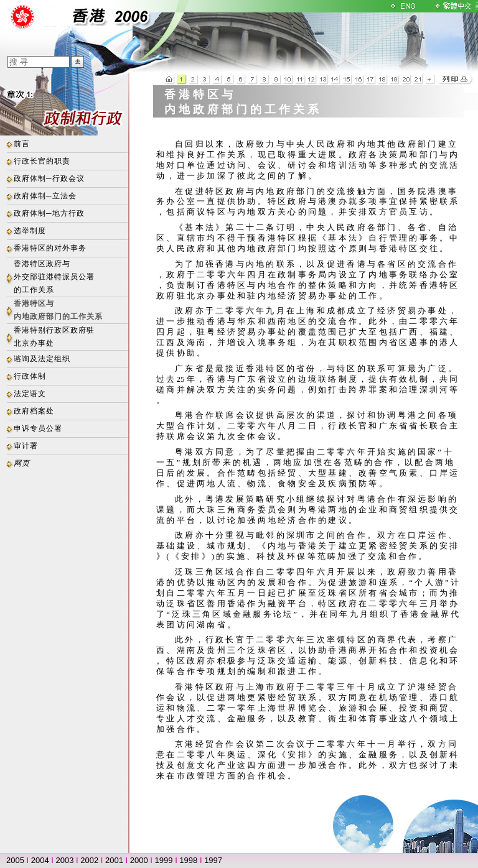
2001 (114, 860)
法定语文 (30, 394)
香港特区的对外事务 (50, 248)
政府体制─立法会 (45, 196)
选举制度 (30, 231)
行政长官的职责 (42, 161)
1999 (164, 860)
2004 (40, 860)
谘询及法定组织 (42, 359)
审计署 (26, 446)
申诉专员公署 (38, 428)
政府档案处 (34, 411)
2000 (139, 860)
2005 (15, 860)
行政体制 (30, 376)
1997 (213, 860)
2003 (65, 860)
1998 (188, 860)
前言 (22, 144)
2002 (89, 860)
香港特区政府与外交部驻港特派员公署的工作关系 (54, 277)
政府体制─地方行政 (49, 213)
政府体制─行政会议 (49, 178)
